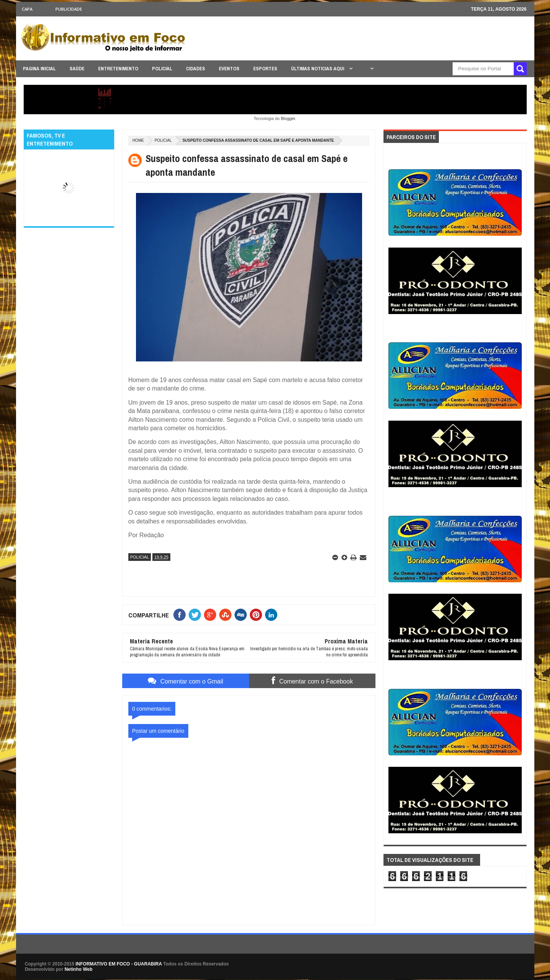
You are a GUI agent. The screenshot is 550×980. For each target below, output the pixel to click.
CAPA (27, 9)
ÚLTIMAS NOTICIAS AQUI (318, 69)
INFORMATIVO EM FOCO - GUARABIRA (119, 964)
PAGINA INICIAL (39, 69)
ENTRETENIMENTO (118, 69)
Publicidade (69, 9)
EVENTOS (229, 69)
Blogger (288, 118)
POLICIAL (162, 69)
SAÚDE (77, 69)
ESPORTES (265, 69)
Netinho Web (78, 969)
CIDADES (196, 69)
